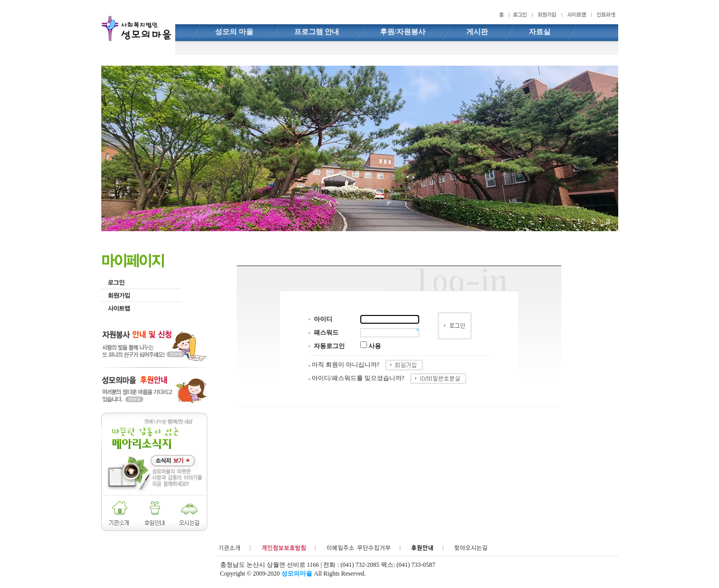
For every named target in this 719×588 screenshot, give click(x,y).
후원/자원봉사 (403, 32)
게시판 (477, 32)
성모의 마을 (234, 32)
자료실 (540, 32)
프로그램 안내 (317, 32)
